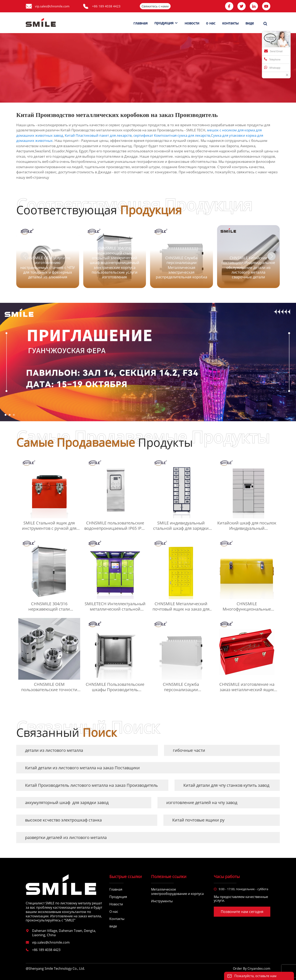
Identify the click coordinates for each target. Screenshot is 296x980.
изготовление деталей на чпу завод (202, 802)
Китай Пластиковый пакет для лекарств (98, 135)
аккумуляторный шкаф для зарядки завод (67, 802)
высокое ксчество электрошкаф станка (63, 820)
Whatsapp (272, 67)
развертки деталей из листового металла (66, 837)
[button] (272, 256)
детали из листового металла (54, 750)
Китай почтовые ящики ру (198, 820)
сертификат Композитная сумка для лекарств (172, 135)
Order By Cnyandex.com (252, 969)
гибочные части (189, 750)
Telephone (272, 59)
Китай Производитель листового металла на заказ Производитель (91, 785)
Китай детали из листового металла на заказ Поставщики (82, 768)
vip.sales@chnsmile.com (52, 6)
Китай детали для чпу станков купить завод (226, 785)
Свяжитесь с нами (155, 6)
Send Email (273, 51)
